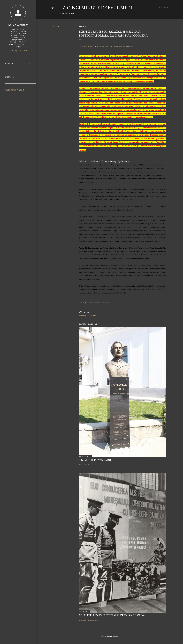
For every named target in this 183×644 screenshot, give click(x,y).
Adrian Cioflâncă (18, 25)
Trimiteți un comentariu (90, 316)
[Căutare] (164, 8)
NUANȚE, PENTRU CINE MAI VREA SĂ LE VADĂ (112, 615)
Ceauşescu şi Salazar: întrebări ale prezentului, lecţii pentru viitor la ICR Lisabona (106, 46)
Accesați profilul (18, 51)
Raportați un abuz (14, 90)
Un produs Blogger (110, 636)
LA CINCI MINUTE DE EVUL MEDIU (98, 8)
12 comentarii (93, 620)
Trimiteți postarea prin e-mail (99, 303)
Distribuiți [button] (55, 27)
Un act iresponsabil (95, 460)
